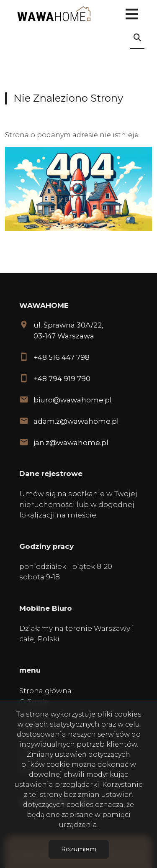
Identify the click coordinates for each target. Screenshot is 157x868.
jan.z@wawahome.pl (71, 443)
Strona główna (45, 691)
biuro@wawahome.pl (73, 400)
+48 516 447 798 (62, 357)
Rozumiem (79, 849)
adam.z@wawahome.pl (76, 421)
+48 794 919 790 (62, 379)
